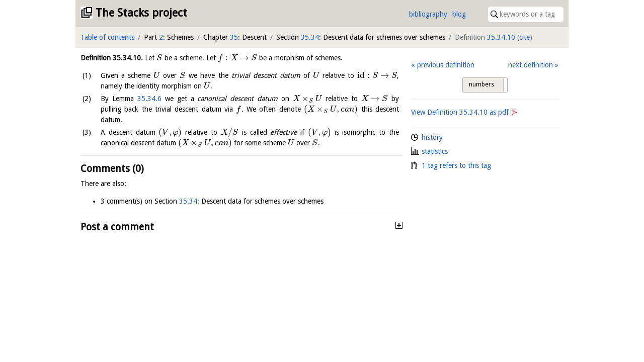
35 (234, 37)
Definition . (112, 58)
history (432, 137)
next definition (531, 65)
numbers (481, 84)
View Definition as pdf (460, 112)
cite (525, 37)
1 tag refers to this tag (456, 165)
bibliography (428, 14)
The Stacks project (141, 13)
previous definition (446, 65)
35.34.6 (149, 99)
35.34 (310, 37)
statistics (435, 151)
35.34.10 (501, 37)
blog (459, 14)
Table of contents (107, 37)
